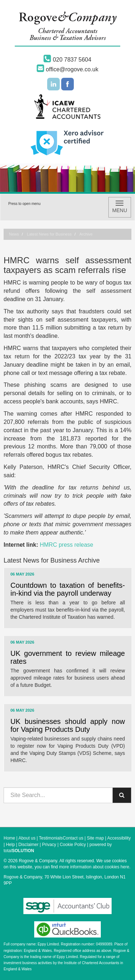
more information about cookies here (94, 867)
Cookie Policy (73, 845)
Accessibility (119, 838)
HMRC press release (66, 545)
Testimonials (51, 838)
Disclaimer (28, 845)
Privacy (49, 845)
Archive (86, 234)
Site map (95, 838)
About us (27, 838)
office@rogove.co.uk (67, 69)
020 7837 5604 (67, 60)
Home (9, 838)
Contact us (73, 838)
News (14, 234)
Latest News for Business (49, 234)
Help (10, 845)
